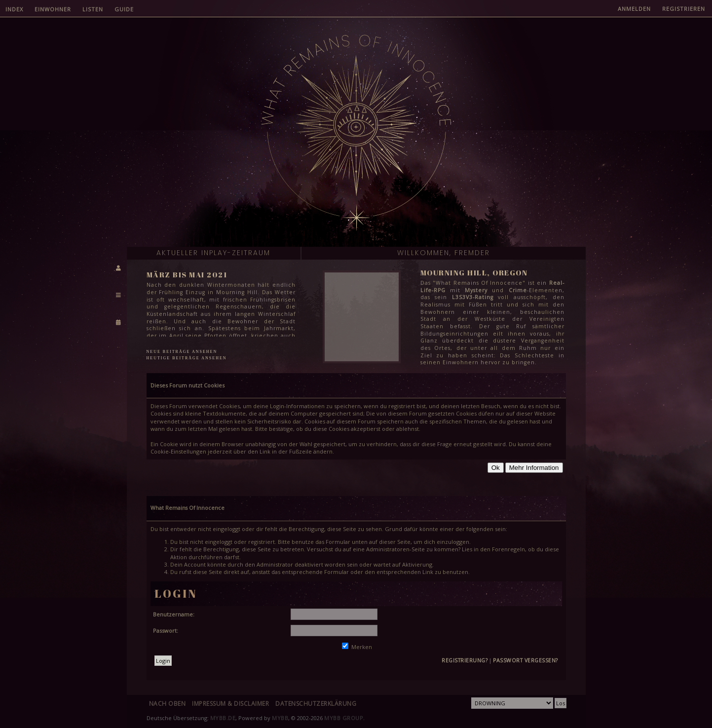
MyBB (280, 718)
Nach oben (168, 704)
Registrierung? (465, 660)
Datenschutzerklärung (316, 704)
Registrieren (684, 9)
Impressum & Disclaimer (230, 704)
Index (14, 9)
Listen (93, 9)
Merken (357, 647)
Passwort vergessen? (525, 660)
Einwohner (53, 9)
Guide (124, 9)
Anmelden (634, 9)
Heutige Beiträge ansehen (187, 358)
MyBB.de (223, 718)
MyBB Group (344, 718)
